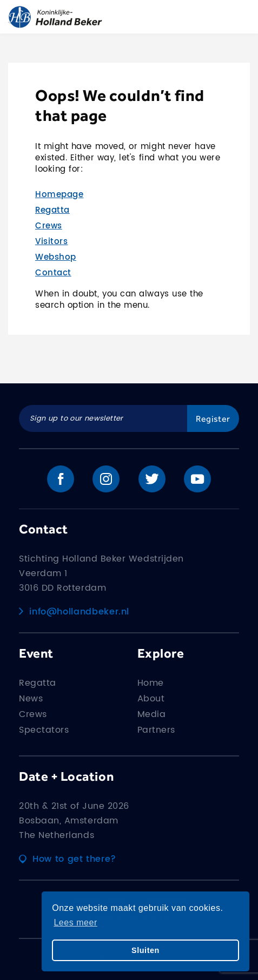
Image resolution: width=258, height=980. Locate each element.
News (31, 699)
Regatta (52, 210)
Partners (156, 730)
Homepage (59, 195)
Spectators (44, 730)
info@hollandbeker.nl (74, 612)
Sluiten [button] (145, 950)
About (151, 699)
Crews (49, 226)
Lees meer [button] (75, 922)
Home (151, 683)
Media (152, 714)
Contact (53, 273)
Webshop (56, 257)
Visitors (51, 242)
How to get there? (68, 859)
